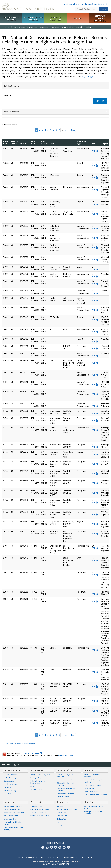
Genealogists (9, 781)
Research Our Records (11, 18)
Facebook (43, 847)
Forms (60, 825)
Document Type (82, 142)
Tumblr (56, 847)
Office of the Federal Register (65, 784)
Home (6, 27)
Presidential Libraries (66, 794)
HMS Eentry (44, 142)
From (52, 144)
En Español (61, 819)
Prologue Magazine (38, 778)
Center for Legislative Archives (66, 776)
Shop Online (90, 802)
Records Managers (11, 790)
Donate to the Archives (40, 809)
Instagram (51, 847)
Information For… (13, 770)
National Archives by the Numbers (93, 781)
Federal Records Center (67, 780)
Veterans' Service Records (33, 18)
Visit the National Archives (14, 813)
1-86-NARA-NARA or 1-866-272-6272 (55, 864)
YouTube (60, 847)
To (64, 144)
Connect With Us (55, 843)
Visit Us (78, 18)
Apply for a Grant (10, 819)
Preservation (9, 787)
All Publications (36, 789)
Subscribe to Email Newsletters (38, 782)
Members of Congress (13, 784)
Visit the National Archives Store (94, 807)
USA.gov (89, 857)
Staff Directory (63, 797)
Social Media (62, 816)
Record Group (14, 142)
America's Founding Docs (67, 809)
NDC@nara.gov (87, 76)
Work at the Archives (39, 813)
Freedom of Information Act (63, 857)
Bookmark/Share (89, 4)
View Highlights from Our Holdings (13, 828)
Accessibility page (66, 755)
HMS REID (33, 142)
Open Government (91, 792)
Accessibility (33, 857)
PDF (93, 151)
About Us (89, 770)
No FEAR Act (80, 857)
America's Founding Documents (100, 18)
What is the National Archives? (92, 776)
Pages (95, 144)
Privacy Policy (45, 857)
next (67, 130)
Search (104, 9)
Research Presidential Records (12, 823)
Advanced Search (12, 111)
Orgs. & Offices (65, 770)
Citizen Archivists (72, 4)
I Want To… (9, 802)
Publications (37, 770)
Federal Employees (11, 778)
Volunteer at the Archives (40, 816)
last (73, 130)
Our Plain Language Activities (95, 795)
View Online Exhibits (11, 816)
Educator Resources (56, 18)
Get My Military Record (13, 806)
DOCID (23, 144)
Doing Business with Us (93, 785)
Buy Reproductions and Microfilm (93, 813)
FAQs (59, 822)
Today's (40, 775)
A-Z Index (61, 806)
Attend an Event (37, 806)
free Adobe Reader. (33, 753)
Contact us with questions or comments (20, 744)
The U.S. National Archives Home (28, 7)
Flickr (68, 847)
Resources (63, 802)
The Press (8, 794)
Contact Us (103, 4)
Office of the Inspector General (66, 789)
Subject (104, 144)
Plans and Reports (91, 788)
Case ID (6, 142)
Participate (36, 802)
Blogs (33, 786)
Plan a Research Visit (12, 809)
